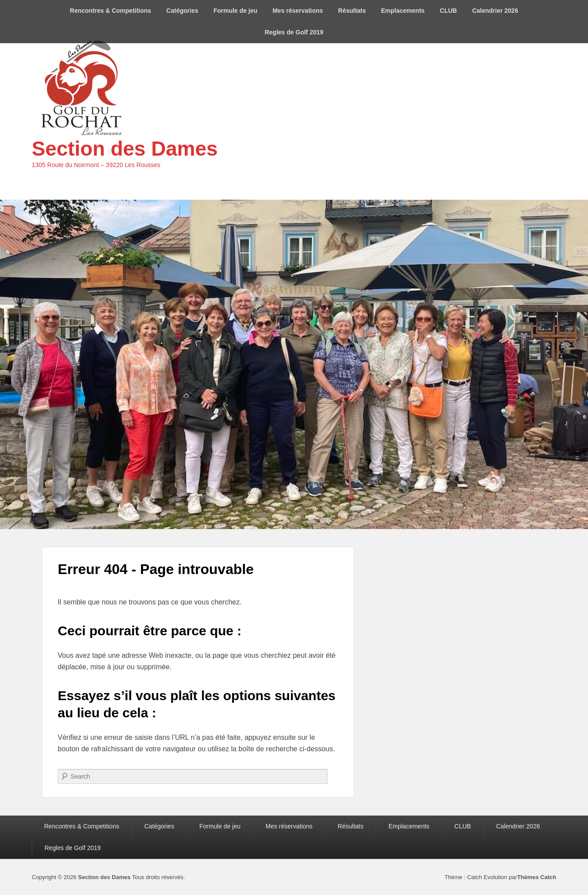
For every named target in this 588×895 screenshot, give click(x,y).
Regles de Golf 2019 (294, 32)
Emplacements (403, 11)
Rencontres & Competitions (111, 11)
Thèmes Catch (537, 877)
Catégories (182, 11)
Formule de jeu (235, 11)
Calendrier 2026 (495, 11)
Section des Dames (125, 149)
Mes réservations (298, 11)
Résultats (352, 11)
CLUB (448, 11)
